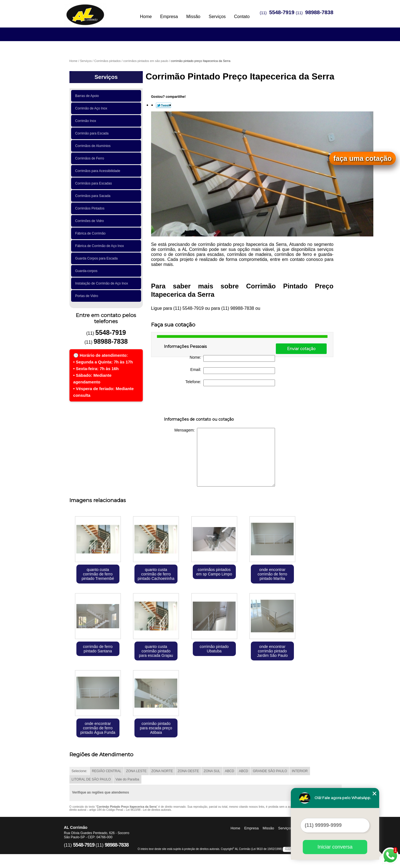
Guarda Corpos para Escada (97, 258)
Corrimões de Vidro (91, 221)
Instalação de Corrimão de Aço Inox (103, 283)
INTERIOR (300, 771)
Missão (193, 17)
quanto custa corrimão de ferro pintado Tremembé (98, 574)
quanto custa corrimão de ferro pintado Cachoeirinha (156, 574)
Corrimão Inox (87, 121)
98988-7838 (319, 12)
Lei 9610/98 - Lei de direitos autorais (149, 810)
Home (146, 17)
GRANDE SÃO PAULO (270, 771)
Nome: (232, 358)
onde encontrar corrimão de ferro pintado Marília (272, 574)
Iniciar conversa (335, 847)
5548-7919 (282, 12)
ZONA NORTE (162, 771)
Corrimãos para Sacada (94, 196)
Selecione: (79, 771)
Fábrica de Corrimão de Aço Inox (101, 246)
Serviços (217, 17)
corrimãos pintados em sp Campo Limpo (214, 572)
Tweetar (163, 105)
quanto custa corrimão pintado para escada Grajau (156, 651)
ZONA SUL (212, 771)
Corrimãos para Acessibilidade (99, 171)
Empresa (169, 17)
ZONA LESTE (136, 771)
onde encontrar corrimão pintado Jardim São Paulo (272, 651)
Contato (242, 17)
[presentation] (199, 403)
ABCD (230, 771)
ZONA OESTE (188, 771)
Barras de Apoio (88, 96)
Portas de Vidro (88, 296)
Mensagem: (225, 457)
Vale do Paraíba (127, 779)
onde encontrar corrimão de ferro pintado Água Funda (98, 728)
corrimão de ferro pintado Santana (98, 649)
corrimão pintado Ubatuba (214, 649)
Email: (233, 371)
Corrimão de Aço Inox (92, 108)
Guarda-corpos (87, 271)
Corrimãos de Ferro (91, 158)
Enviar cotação (301, 349)
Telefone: (230, 383)
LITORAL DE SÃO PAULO (91, 779)
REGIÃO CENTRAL (107, 771)
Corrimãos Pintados (91, 208)
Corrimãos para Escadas (95, 183)
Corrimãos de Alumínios (94, 146)
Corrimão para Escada (93, 133)
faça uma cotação (362, 158)
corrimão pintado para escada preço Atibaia (156, 728)
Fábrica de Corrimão (91, 233)
